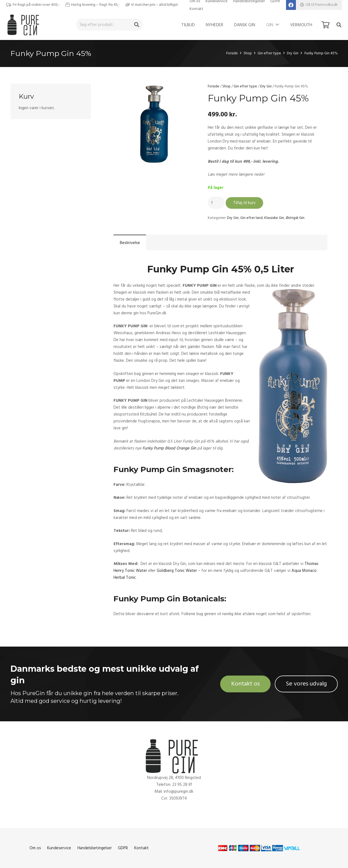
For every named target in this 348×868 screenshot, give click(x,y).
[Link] (25, 25)
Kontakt (196, 9)
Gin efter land (251, 218)
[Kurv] (326, 25)
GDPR (123, 848)
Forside (232, 53)
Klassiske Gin (274, 218)
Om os (35, 848)
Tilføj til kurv (244, 203)
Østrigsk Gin (295, 218)
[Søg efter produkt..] (109, 25)
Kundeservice (59, 848)
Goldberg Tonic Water (177, 571)
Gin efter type (269, 53)
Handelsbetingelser (95, 848)
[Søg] (137, 25)
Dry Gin (293, 53)
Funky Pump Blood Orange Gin (169, 448)
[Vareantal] (216, 203)
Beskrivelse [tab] (130, 243)
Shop (248, 53)
